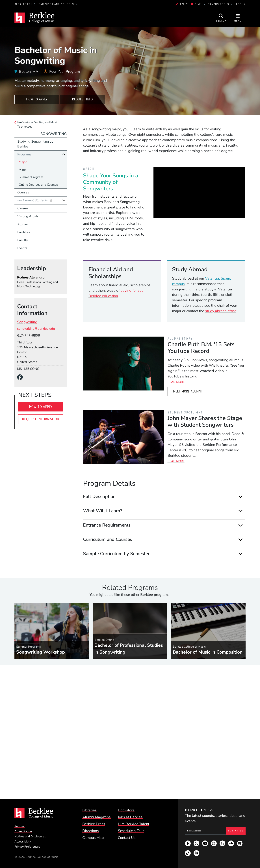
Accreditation (23, 831)
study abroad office (221, 311)
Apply (182, 4)
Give (196, 4)
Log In (241, 4)
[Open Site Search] (221, 18)
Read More (176, 382)
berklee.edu (24, 4)
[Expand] (240, 497)
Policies (19, 826)
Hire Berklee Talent (134, 824)
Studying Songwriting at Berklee (35, 144)
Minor (23, 170)
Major (23, 162)
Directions (91, 831)
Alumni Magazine (97, 817)
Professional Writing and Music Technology (38, 124)
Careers (23, 208)
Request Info (82, 99)
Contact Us (127, 838)
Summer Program (31, 177)
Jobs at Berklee (130, 817)
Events (22, 248)
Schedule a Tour (131, 831)
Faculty (23, 240)
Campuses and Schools (57, 4)
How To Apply (37, 99)
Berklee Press (94, 824)
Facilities (24, 232)
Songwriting (54, 134)
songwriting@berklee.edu (36, 329)
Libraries (89, 810)
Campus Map (93, 838)
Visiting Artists (28, 216)
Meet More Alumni (188, 391)
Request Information (41, 419)
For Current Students (33, 200)
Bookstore (126, 810)
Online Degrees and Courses (38, 185)
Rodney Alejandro (31, 277)
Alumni (22, 224)
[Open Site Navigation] (238, 18)
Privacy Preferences (27, 847)
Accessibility (23, 842)
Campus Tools (219, 4)
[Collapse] (64, 154)
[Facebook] (21, 377)
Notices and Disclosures (30, 837)
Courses (23, 192)
